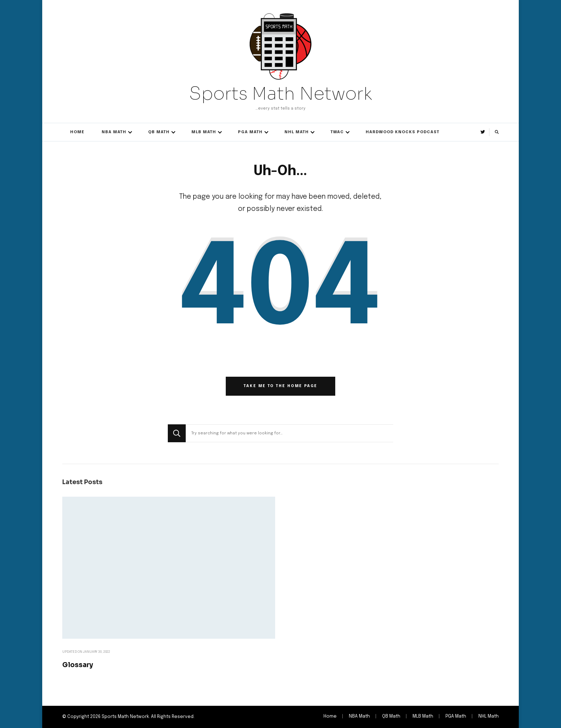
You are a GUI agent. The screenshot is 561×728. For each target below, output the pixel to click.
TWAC (337, 132)
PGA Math (250, 132)
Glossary (78, 665)
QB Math (159, 132)
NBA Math (114, 132)
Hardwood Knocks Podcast (403, 132)
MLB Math (204, 132)
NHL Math (297, 132)
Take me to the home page (280, 386)
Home (77, 132)
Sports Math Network (280, 93)
